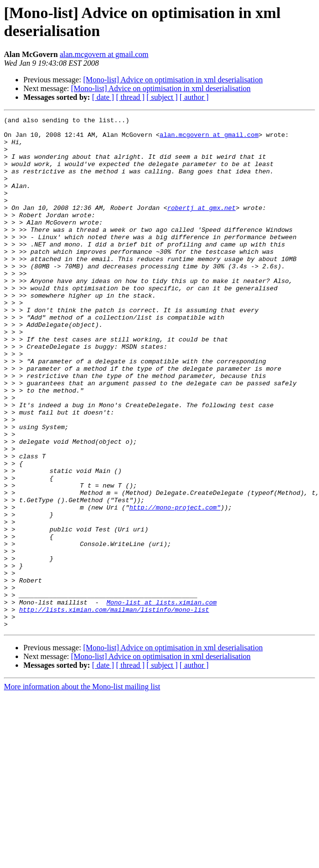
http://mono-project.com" (175, 586)
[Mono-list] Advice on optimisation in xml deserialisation (173, 80)
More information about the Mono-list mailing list (82, 789)
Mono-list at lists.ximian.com (162, 700)
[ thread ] (130, 97)
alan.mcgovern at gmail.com (104, 54)
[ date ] (103, 97)
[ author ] (194, 97)
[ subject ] (162, 97)
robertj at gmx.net (201, 226)
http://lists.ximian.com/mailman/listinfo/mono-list (114, 709)
